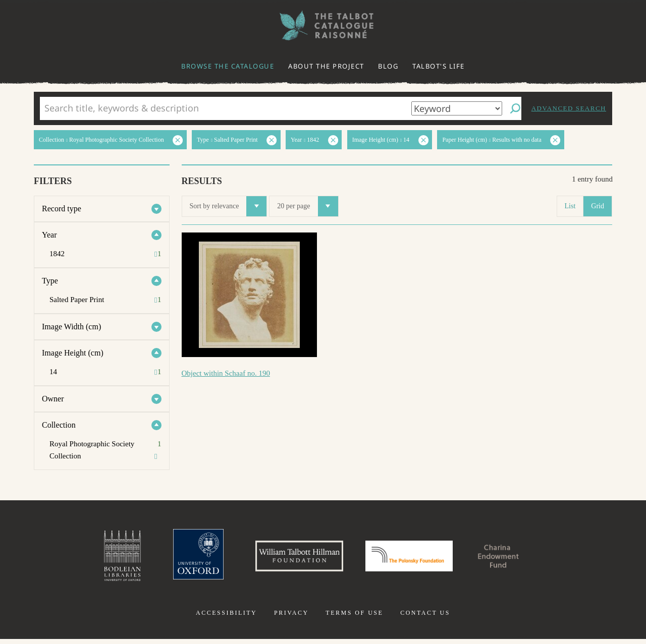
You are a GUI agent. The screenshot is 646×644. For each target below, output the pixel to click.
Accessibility (226, 618)
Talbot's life (439, 66)
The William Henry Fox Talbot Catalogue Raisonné (323, 25)
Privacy (291, 618)
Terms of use (354, 618)
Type (50, 281)
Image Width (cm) (71, 327)
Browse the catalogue (228, 66)
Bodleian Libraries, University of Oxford (100, 558)
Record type (62, 209)
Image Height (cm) (73, 353)
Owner (53, 399)
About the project (326, 66)
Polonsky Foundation (413, 558)
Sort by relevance (228, 206)
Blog (388, 66)
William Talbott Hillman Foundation (290, 558)
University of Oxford (180, 558)
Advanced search (569, 108)
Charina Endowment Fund (516, 558)
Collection (59, 425)
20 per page (307, 206)
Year (49, 235)
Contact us (425, 618)
